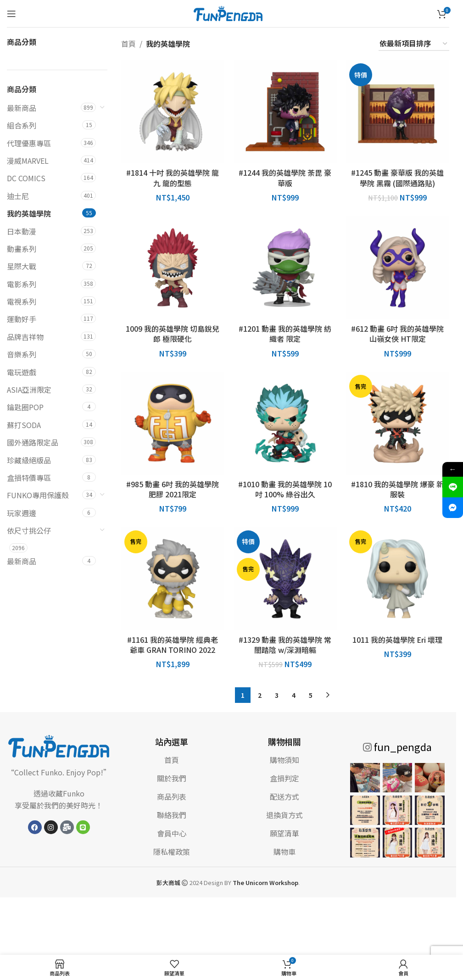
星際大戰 (22, 266)
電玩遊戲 (22, 372)
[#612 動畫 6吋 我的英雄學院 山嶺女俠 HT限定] (398, 268)
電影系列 (22, 284)
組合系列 (22, 125)
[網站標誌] (228, 12)
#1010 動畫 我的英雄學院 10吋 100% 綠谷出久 (285, 489)
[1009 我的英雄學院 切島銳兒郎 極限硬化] (173, 268)
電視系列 (22, 301)
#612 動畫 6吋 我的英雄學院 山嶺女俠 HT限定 (397, 334)
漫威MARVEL (28, 161)
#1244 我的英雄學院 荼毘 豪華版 (285, 178)
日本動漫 (22, 231)
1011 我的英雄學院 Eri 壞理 (397, 640)
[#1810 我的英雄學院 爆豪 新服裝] (398, 423)
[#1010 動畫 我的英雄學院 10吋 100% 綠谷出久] (285, 423)
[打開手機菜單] (11, 14)
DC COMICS (26, 178)
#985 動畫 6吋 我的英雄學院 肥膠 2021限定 (173, 489)
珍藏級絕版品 (29, 460)
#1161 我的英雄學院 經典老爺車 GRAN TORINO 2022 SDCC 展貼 (173, 650)
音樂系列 (22, 354)
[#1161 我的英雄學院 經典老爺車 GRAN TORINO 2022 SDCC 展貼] (173, 579)
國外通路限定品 (33, 442)
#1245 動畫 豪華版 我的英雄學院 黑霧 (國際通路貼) (397, 178)
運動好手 (22, 319)
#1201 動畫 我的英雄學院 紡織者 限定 (285, 334)
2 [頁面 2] (260, 695)
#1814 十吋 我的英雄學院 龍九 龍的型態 (173, 178)
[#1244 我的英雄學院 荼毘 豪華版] (285, 112)
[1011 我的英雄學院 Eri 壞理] (398, 579)
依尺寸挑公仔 (29, 530)
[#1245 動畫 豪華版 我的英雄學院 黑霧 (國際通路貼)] (398, 112)
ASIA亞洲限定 (29, 390)
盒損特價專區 (29, 478)
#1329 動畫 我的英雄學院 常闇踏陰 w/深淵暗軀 (285, 645)
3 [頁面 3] (277, 695)
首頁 (128, 44)
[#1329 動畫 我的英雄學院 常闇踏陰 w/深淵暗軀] (285, 579)
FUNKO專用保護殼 (38, 495)
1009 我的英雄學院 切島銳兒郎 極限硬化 (173, 334)
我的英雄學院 (29, 213)
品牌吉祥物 (25, 337)
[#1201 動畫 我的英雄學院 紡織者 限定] (285, 268)
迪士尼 (18, 196)
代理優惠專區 (29, 143)
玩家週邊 (22, 513)
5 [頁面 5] (311, 695)
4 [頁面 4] (294, 695)
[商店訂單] (414, 44)
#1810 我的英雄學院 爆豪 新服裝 (397, 489)
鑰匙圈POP (25, 407)
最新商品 (22, 108)
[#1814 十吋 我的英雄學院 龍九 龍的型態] (173, 112)
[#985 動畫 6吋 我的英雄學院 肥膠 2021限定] (173, 423)
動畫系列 (22, 249)
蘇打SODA (24, 425)
